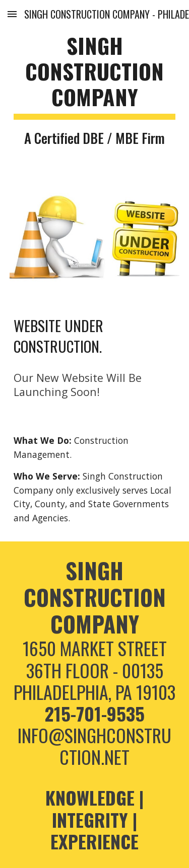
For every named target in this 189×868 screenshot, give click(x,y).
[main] (95, 90)
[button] (12, 14)
